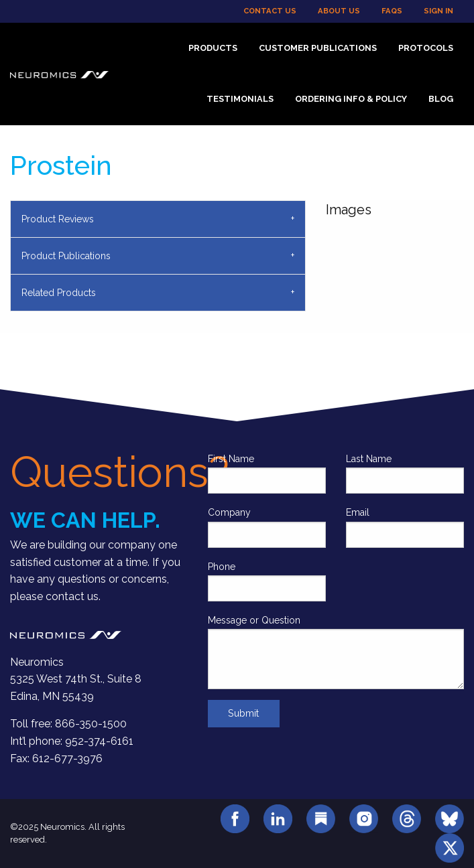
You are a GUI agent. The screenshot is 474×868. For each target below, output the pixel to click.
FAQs (392, 11)
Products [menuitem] (213, 48)
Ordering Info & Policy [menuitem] (351, 99)
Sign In (438, 11)
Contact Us (270, 11)
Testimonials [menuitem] (240, 99)
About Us (339, 11)
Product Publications (66, 256)
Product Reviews (58, 219)
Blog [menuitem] (441, 99)
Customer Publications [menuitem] (318, 48)
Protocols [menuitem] (426, 48)
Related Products (59, 293)
